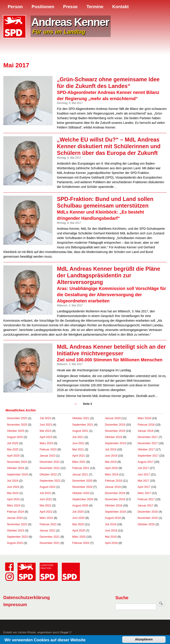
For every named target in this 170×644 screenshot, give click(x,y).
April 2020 (79, 530)
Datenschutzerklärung (27, 597)
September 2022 (50, 481)
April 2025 (13, 456)
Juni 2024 (13, 487)
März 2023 (46, 443)
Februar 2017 (146, 499)
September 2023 (17, 537)
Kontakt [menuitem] (120, 7)
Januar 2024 (15, 518)
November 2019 (115, 431)
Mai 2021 (78, 449)
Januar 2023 (47, 456)
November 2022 (50, 468)
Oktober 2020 (81, 493)
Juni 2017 (144, 474)
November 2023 (17, 524)
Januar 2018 (146, 431)
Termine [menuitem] (95, 7)
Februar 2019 (113, 481)
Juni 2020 (78, 518)
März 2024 (14, 505)
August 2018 (113, 518)
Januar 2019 (113, 487)
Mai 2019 (111, 462)
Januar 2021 (80, 474)
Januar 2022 (47, 530)
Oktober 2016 (146, 524)
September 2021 (83, 425)
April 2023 (46, 437)
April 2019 (111, 468)
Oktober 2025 (15, 431)
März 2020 (79, 537)
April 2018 (111, 543)
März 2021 (79, 462)
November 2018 (115, 499)
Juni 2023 (46, 425)
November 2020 (82, 487)
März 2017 (144, 493)
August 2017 (146, 462)
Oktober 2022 (48, 474)
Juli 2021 (78, 437)
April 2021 (79, 456)
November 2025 (17, 425)
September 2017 (148, 456)
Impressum (15, 605)
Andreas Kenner (70, 22)
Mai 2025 (13, 449)
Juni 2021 (78, 443)
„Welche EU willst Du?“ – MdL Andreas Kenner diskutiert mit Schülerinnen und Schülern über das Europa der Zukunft (109, 146)
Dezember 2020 (82, 481)
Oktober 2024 (15, 468)
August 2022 (48, 487)
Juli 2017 (143, 468)
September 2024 (17, 474)
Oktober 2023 (15, 530)
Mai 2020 (78, 524)
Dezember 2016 (148, 512)
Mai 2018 (111, 537)
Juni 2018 (111, 530)
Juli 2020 (78, 512)
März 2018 (144, 418)
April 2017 (144, 487)
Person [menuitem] (15, 7)
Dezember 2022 (50, 462)
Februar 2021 (81, 468)
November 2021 (50, 543)
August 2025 (15, 437)
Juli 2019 (111, 449)
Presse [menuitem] (70, 7)
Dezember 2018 (115, 493)
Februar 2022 (48, 524)
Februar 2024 (15, 512)
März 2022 (46, 518)
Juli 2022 (45, 493)
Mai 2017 (144, 481)
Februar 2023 (48, 449)
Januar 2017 (146, 505)
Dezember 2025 (17, 418)
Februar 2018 (146, 425)
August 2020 (80, 505)
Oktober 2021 (81, 418)
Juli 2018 (111, 524)
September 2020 (83, 499)
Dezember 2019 (115, 425)
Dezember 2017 (148, 437)
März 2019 (112, 474)
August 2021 (80, 431)
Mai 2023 (45, 431)
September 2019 (115, 443)
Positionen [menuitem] (43, 7)
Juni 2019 (111, 456)
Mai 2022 (45, 505)
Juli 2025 (13, 443)
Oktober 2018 (113, 505)
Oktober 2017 (146, 449)
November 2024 (17, 462)
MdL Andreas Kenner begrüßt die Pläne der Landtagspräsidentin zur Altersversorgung (109, 275)
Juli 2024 (13, 481)
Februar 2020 (81, 543)
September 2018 (115, 512)
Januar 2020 (113, 418)
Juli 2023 (45, 418)
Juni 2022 (46, 499)
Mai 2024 (13, 493)
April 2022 (46, 512)
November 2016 (148, 518)
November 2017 (148, 443)
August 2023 (15, 543)
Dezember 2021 (50, 537)
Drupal (66, 632)
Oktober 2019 (113, 437)
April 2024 (13, 499)
